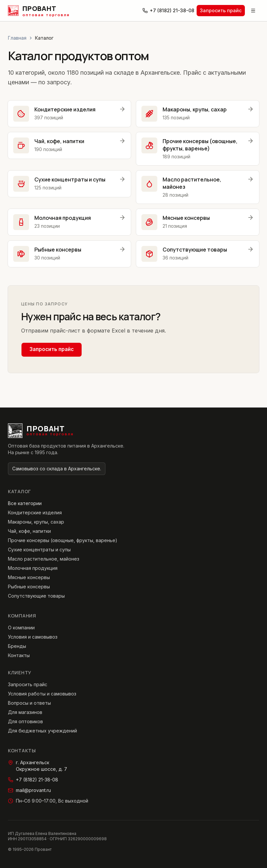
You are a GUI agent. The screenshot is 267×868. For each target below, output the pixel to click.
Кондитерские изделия (35, 513)
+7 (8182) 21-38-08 (168, 10)
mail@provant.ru (29, 790)
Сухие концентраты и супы (39, 550)
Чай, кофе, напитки (29, 531)
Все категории (25, 503)
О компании (21, 628)
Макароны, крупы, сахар (36, 522)
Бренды (17, 646)
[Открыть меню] (253, 11)
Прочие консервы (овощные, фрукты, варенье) (63, 540)
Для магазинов (25, 712)
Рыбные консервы (29, 587)
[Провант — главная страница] (39, 11)
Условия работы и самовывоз (42, 694)
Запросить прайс (221, 10)
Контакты (19, 655)
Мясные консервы (29, 577)
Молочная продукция (33, 568)
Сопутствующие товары (36, 596)
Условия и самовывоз (33, 637)
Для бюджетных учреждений (42, 731)
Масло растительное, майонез (44, 559)
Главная (17, 38)
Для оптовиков (25, 721)
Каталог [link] (44, 38)
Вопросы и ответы (29, 703)
